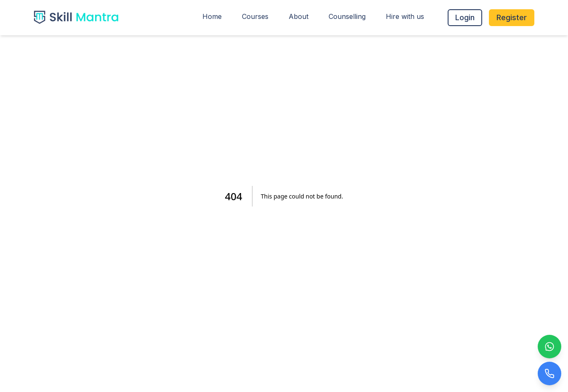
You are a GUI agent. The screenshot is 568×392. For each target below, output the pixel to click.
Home (212, 16)
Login (465, 17)
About (299, 16)
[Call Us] (549, 373)
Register (512, 17)
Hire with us (405, 16)
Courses (255, 16)
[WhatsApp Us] (549, 347)
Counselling (347, 16)
